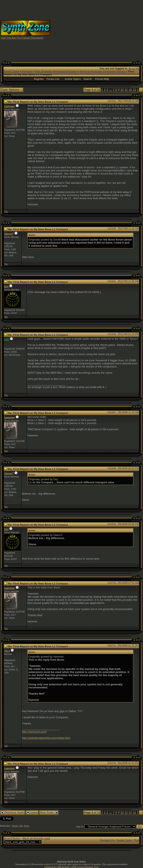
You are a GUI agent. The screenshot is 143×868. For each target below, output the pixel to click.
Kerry (27, 826)
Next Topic (49, 812)
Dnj (6, 286)
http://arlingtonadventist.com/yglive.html (46, 738)
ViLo (7, 651)
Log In (134, 68)
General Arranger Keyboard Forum (102, 71)
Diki (21, 826)
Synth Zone (11, 71)
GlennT (9, 234)
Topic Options (12, 90)
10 (122, 90)
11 (126, 90)
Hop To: (80, 827)
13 (134, 90)
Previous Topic (13, 812)
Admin (15, 826)
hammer (10, 106)
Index (32, 812)
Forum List (53, 79)
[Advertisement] (103, 29)
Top (6, 211)
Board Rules (12, 838)
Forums (27, 71)
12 (130, 90)
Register (39, 79)
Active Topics (73, 79)
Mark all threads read (36, 838)
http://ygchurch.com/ (34, 732)
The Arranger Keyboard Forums (56, 71)
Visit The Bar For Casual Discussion (22, 38)
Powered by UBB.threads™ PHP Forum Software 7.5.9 (71, 867)
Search (88, 79)
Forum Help (102, 79)
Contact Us (107, 840)
